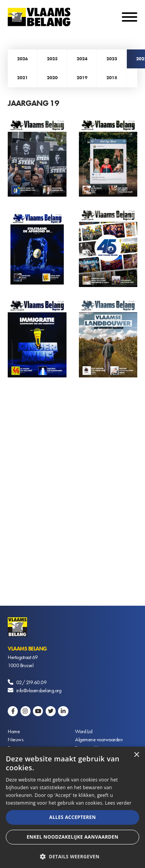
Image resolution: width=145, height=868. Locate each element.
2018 (112, 78)
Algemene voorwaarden (99, 739)
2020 (52, 78)
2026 (22, 59)
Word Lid (84, 731)
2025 (52, 59)
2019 (82, 78)
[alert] (72, 807)
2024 (82, 59)
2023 (112, 59)
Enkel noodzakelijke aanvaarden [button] (72, 837)
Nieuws (15, 739)
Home (14, 731)
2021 (22, 78)
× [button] (136, 755)
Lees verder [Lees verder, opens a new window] (118, 803)
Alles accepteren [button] (72, 817)
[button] (72, 856)
